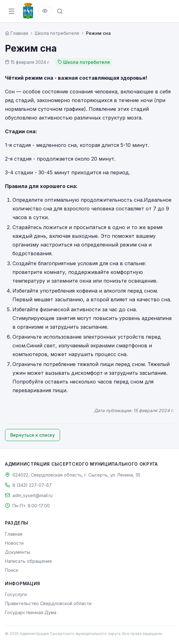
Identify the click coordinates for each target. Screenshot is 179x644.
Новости (14, 543)
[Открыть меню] (12, 11)
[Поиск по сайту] (60, 11)
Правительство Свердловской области (48, 603)
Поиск (12, 570)
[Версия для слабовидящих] (45, 11)
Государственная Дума (31, 612)
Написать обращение (28, 561)
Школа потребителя (57, 33)
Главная (14, 534)
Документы (18, 552)
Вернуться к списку (33, 435)
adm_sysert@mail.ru (33, 495)
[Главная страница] (16, 33)
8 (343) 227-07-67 (32, 485)
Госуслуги (16, 594)
